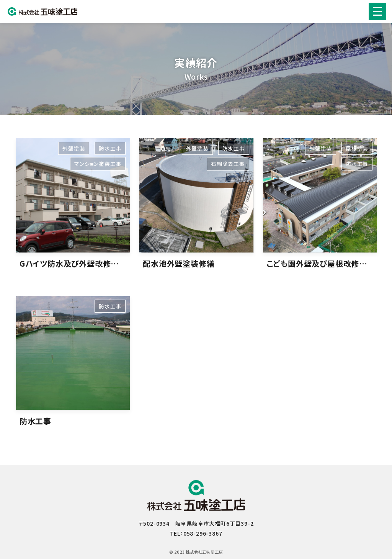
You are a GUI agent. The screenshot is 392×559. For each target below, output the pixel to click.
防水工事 (110, 148)
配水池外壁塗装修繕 (179, 263)
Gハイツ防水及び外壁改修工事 (73, 263)
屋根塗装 (357, 148)
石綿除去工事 (228, 164)
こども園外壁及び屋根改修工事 (321, 263)
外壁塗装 (74, 148)
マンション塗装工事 (98, 164)
